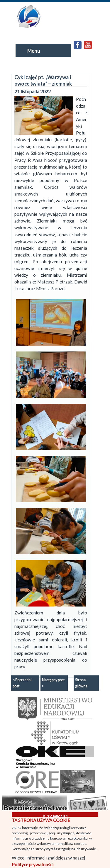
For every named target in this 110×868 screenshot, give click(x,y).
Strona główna (81, 683)
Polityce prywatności (33, 864)
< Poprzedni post (22, 683)
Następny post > (53, 683)
